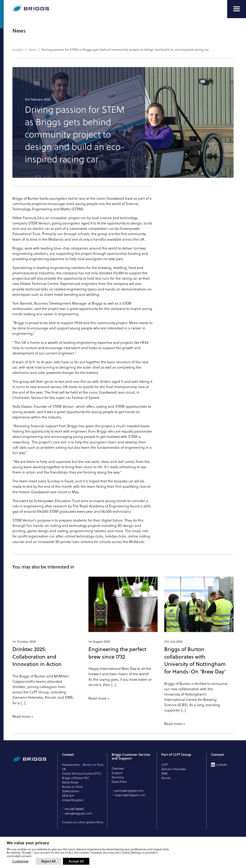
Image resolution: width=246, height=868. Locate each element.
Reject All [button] (48, 861)
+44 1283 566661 (74, 809)
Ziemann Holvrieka (174, 769)
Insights (18, 50)
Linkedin (222, 765)
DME (165, 773)
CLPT (165, 765)
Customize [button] (20, 861)
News (32, 50)
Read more (21, 716)
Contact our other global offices (83, 822)
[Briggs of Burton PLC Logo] (41, 9)
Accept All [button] (76, 861)
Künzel (166, 778)
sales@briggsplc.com (78, 813)
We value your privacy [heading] (28, 843)
